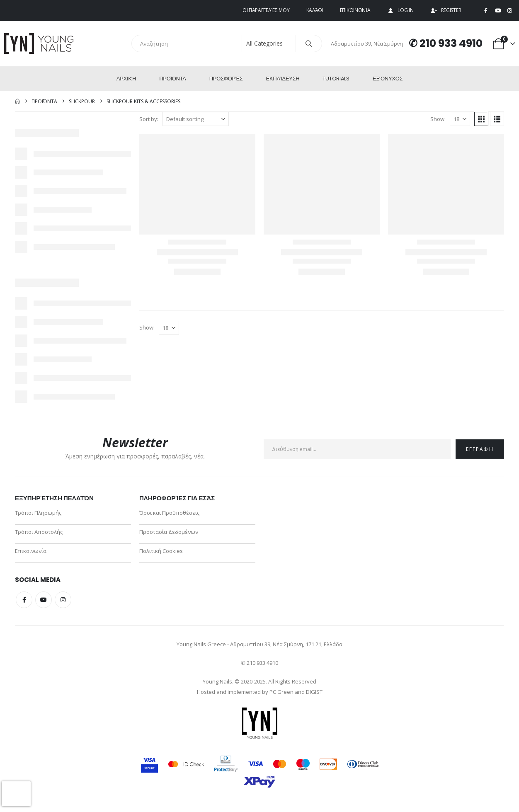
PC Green (281, 692)
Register (446, 10)
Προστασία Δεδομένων (169, 532)
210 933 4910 (451, 43)
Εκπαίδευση (283, 79)
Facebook (24, 600)
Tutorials (336, 79)
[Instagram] (509, 11)
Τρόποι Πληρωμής (38, 513)
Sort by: (149, 119)
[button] (481, 119)
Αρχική (126, 79)
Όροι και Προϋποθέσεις (169, 513)
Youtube (44, 600)
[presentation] (16, 794)
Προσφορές (226, 79)
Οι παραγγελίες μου (266, 10)
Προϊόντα (173, 79)
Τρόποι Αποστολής (39, 532)
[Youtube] (498, 11)
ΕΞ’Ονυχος (388, 79)
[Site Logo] (39, 44)
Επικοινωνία (355, 10)
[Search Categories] (269, 44)
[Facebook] (486, 11)
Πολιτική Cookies (161, 551)
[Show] (460, 119)
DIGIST (314, 692)
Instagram (63, 600)
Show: (438, 119)
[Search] (309, 44)
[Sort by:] (196, 119)
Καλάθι (315, 10)
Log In (400, 10)
